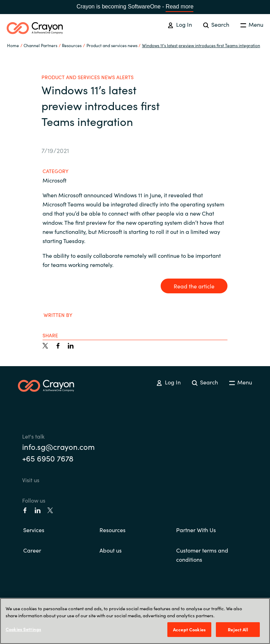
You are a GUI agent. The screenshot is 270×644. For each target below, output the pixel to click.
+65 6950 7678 (48, 458)
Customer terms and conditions (202, 555)
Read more (179, 7)
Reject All (238, 629)
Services (34, 530)
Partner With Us (196, 530)
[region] (135, 621)
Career (32, 550)
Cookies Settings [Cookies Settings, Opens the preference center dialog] (23, 629)
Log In (180, 24)
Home (13, 45)
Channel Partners (40, 45)
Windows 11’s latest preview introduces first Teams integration (201, 45)
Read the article (194, 286)
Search (216, 24)
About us (111, 550)
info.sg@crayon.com (58, 447)
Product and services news (112, 45)
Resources (112, 530)
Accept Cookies (189, 629)
